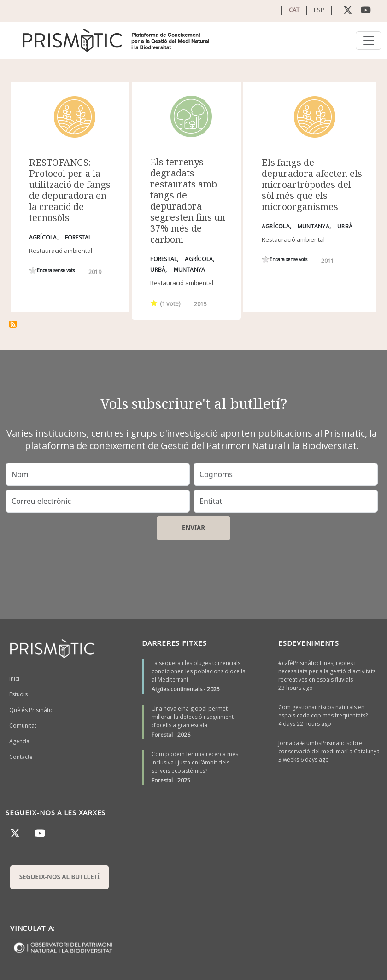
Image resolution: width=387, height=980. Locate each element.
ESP (319, 10)
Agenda (19, 741)
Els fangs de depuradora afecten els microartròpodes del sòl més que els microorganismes (312, 184)
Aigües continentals (177, 689)
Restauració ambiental (61, 251)
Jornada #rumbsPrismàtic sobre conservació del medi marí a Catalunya (329, 747)
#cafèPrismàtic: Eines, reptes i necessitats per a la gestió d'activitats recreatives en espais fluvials (327, 671)
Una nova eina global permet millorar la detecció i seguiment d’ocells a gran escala (193, 717)
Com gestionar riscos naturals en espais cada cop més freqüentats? (323, 711)
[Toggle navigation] (369, 41)
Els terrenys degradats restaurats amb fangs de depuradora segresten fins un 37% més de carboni (188, 201)
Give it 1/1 (33, 271)
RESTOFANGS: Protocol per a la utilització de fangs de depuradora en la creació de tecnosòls (70, 190)
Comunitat (23, 726)
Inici (14, 679)
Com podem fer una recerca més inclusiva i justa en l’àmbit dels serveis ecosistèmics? (195, 762)
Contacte (21, 757)
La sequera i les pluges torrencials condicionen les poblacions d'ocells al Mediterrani (198, 671)
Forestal (162, 735)
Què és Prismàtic (31, 710)
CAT (294, 10)
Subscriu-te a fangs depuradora (13, 324)
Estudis (18, 694)
